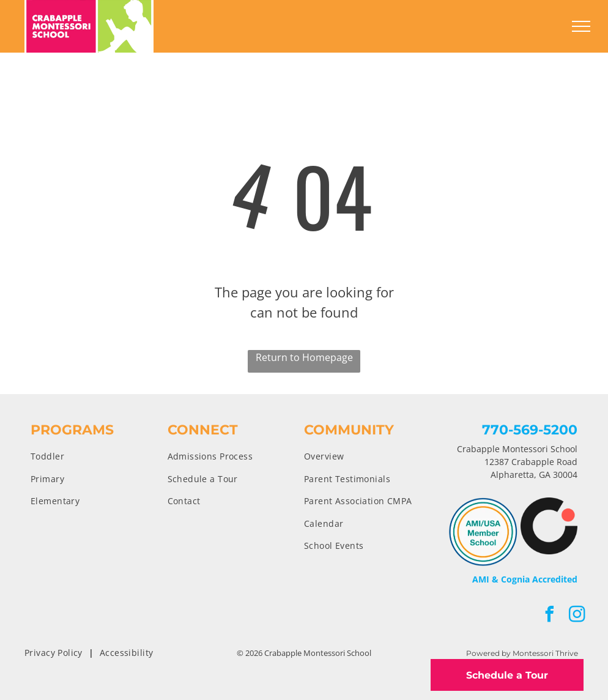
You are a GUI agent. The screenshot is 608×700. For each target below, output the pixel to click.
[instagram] (577, 616)
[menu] (581, 26)
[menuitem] (99, 456)
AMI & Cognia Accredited (525, 579)
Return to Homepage (304, 357)
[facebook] (550, 616)
